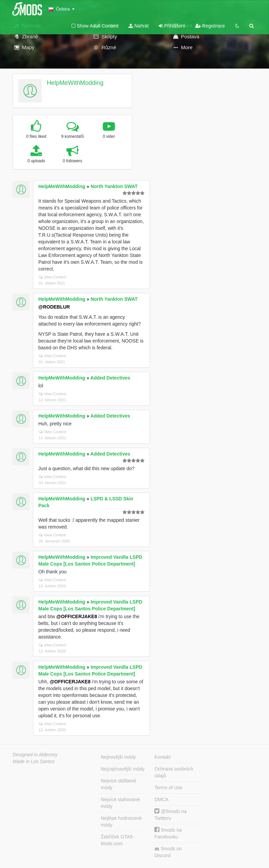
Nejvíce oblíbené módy (118, 784)
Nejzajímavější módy (123, 769)
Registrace (210, 26)
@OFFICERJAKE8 (77, 616)
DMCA (161, 799)
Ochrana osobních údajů (174, 772)
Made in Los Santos (34, 761)
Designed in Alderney (35, 755)
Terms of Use (168, 788)
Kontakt (162, 757)
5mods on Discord (168, 852)
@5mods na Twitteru (170, 815)
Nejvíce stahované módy (120, 803)
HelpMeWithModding (75, 83)
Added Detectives (110, 378)
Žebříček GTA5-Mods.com (118, 840)
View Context (52, 277)
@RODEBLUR (54, 307)
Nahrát (139, 26)
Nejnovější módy (118, 757)
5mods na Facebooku (168, 833)
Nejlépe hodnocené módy (121, 821)
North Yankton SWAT (114, 186)
